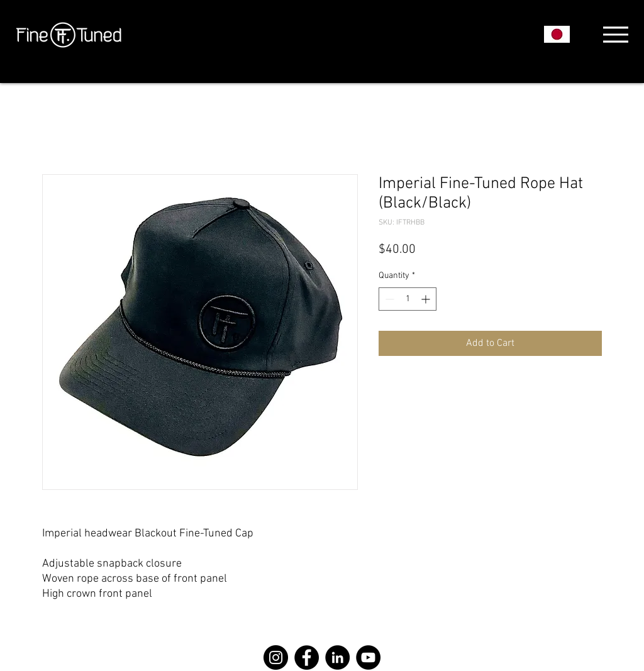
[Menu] (615, 35)
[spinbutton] (408, 299)
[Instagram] (276, 657)
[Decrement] (388, 299)
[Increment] (427, 299)
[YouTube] (368, 657)
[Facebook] (307, 657)
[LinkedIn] (337, 657)
